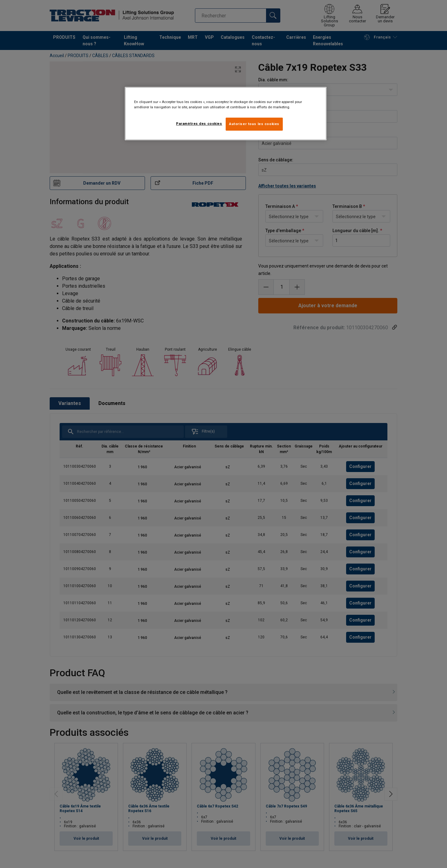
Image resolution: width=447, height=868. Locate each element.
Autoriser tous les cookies (254, 124)
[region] (226, 114)
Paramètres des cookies (199, 124)
